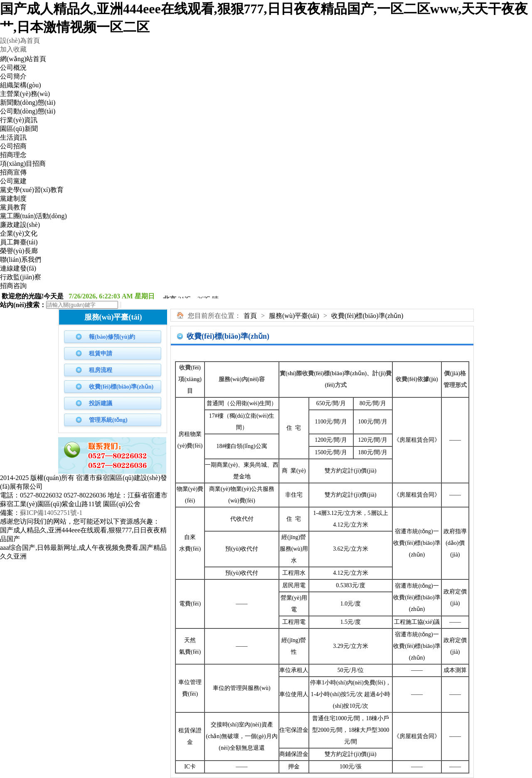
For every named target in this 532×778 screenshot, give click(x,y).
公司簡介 (13, 76)
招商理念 (13, 155)
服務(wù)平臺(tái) (294, 316)
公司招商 (13, 146)
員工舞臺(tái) (19, 242)
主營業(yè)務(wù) (25, 94)
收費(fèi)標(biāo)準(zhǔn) (121, 387)
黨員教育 (13, 207)
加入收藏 (13, 49)
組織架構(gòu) (21, 85)
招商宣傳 (13, 172)
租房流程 (101, 370)
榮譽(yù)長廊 (19, 251)
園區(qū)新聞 (19, 129)
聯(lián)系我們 (21, 260)
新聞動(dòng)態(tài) (28, 102)
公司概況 (13, 68)
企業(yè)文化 (19, 233)
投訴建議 (101, 403)
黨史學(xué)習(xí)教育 (32, 190)
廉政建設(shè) (20, 225)
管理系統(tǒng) (108, 420)
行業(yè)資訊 (19, 120)
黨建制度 (13, 198)
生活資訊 (13, 137)
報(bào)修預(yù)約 (112, 337)
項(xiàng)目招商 (23, 164)
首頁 (250, 316)
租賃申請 (101, 353)
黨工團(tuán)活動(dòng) (33, 216)
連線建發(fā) (18, 268)
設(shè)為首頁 (20, 41)
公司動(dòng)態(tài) (28, 111)
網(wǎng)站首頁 (23, 59)
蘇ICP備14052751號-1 (51, 513)
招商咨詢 (13, 286)
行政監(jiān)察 (21, 277)
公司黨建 (13, 181)
